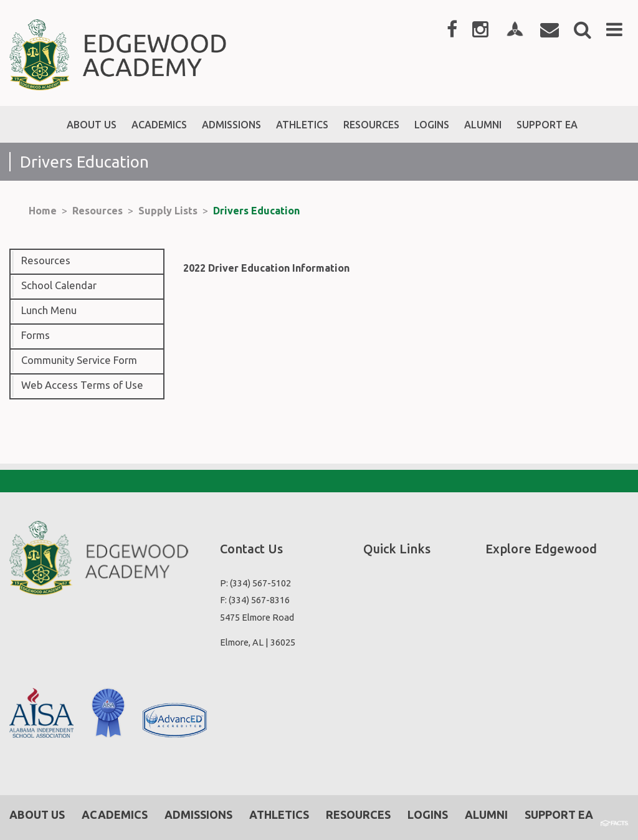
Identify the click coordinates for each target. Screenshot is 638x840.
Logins (428, 814)
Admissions (198, 814)
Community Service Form (79, 360)
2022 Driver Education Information (266, 268)
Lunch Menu (49, 310)
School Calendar (59, 285)
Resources (98, 211)
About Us (37, 814)
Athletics (279, 814)
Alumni (486, 814)
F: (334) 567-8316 (255, 600)
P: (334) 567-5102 (255, 583)
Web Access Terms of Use (82, 385)
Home (43, 211)
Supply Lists (168, 211)
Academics (115, 814)
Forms (36, 335)
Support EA (559, 814)
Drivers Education (256, 211)
